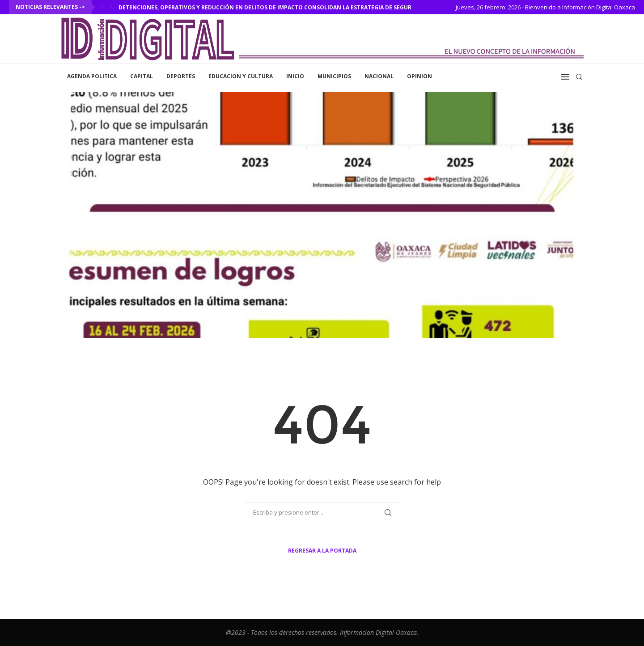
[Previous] (102, 7)
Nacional (379, 76)
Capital (142, 76)
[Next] (111, 7)
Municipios (334, 76)
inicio (295, 76)
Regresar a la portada (322, 551)
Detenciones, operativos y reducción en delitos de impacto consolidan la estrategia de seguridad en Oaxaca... (291, 7)
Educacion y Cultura (241, 76)
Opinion (419, 76)
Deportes (181, 76)
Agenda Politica (92, 76)
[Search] (579, 77)
